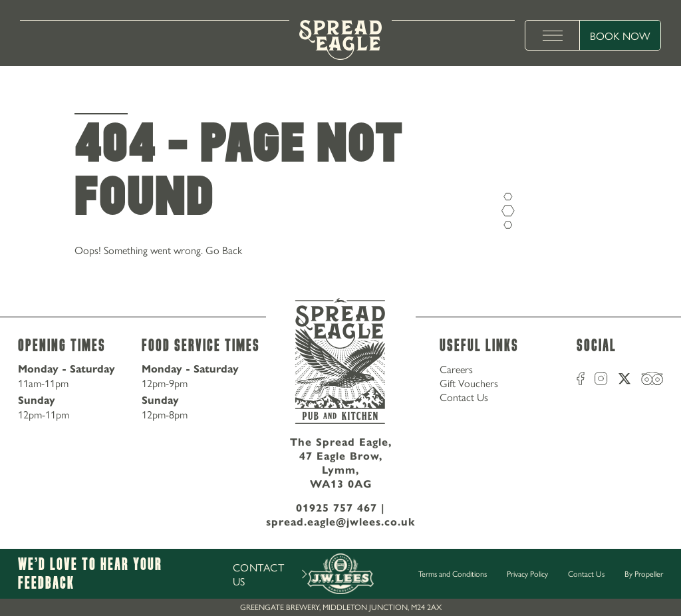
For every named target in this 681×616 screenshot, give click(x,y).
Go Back (224, 250)
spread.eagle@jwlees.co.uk (341, 522)
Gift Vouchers (469, 383)
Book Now (620, 36)
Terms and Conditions (453, 573)
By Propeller (644, 573)
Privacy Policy (527, 573)
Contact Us (464, 397)
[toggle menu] (553, 35)
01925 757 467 (337, 508)
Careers (456, 369)
